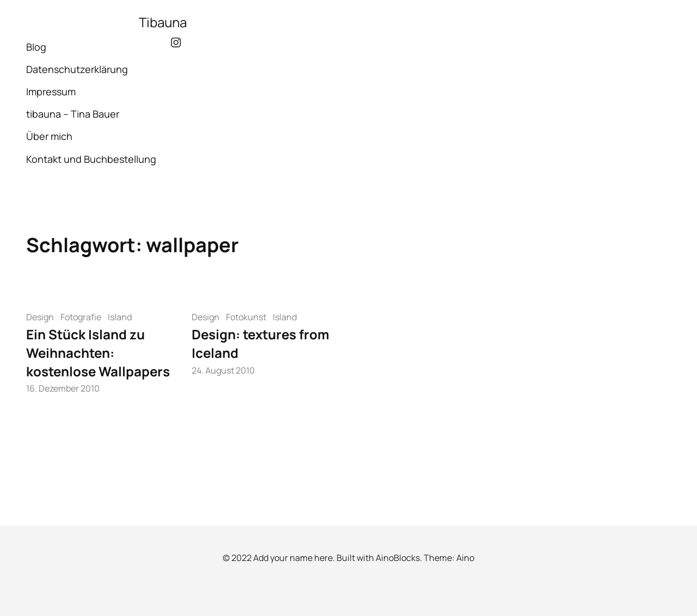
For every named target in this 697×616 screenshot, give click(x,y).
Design (40, 317)
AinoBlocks (398, 558)
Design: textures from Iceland (261, 343)
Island (120, 317)
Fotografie (81, 317)
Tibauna (163, 22)
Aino (465, 558)
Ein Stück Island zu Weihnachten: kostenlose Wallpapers (98, 352)
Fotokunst (246, 317)
